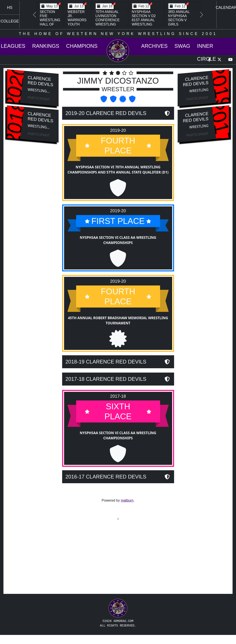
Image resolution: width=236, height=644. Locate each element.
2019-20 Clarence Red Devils (106, 113)
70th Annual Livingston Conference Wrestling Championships (110, 20)
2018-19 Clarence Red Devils (106, 371)
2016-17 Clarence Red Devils (106, 486)
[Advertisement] (33, 219)
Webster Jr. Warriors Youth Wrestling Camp (78, 22)
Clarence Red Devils (40, 81)
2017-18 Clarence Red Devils (106, 388)
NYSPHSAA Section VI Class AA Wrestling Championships (118, 240)
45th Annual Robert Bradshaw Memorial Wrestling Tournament (118, 330)
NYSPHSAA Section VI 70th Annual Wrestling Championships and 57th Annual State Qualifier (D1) (118, 170)
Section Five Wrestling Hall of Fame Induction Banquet (50, 24)
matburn (127, 500)
